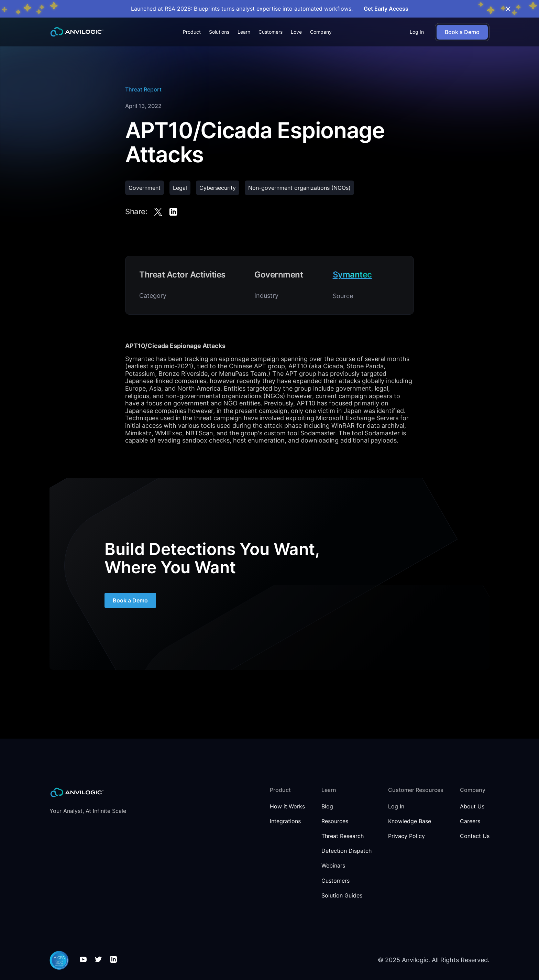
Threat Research (343, 836)
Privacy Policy (406, 836)
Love (296, 32)
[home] (77, 32)
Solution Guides (342, 896)
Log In (417, 32)
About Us (472, 807)
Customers (271, 32)
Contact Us (475, 836)
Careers (470, 821)
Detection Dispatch (346, 851)
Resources (335, 821)
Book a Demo (130, 601)
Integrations (285, 821)
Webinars (333, 866)
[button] (192, 32)
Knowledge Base (410, 821)
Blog (327, 807)
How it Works (287, 807)
